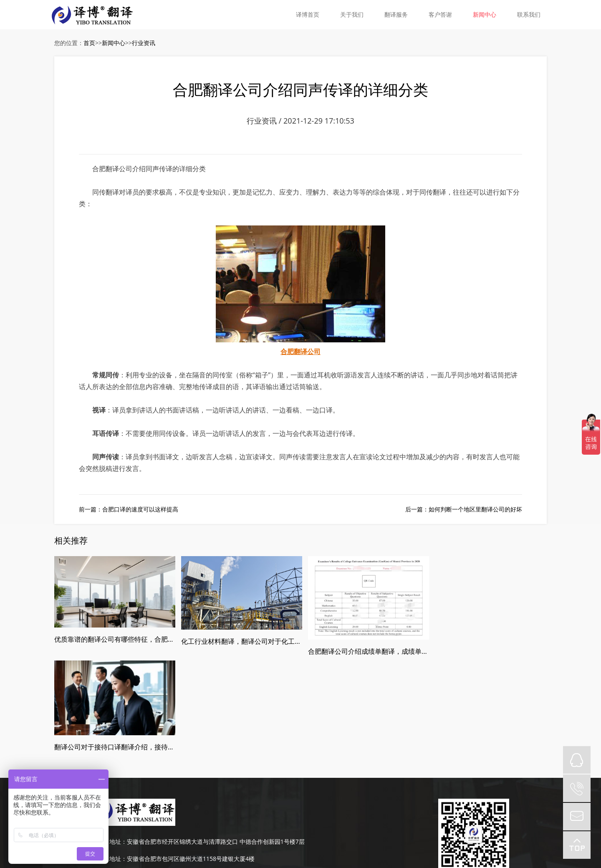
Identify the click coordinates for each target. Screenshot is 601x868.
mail (577, 817)
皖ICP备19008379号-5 (329, 814)
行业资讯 (144, 43)
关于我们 (352, 14)
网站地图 (371, 814)
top (577, 845)
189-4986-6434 (130, 779)
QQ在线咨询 (577, 760)
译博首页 (308, 14)
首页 (89, 43)
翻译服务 (396, 14)
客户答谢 (440, 14)
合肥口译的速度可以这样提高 (140, 510)
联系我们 (529, 14)
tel (577, 788)
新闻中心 (485, 14)
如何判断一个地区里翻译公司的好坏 (475, 510)
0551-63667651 (130, 796)
